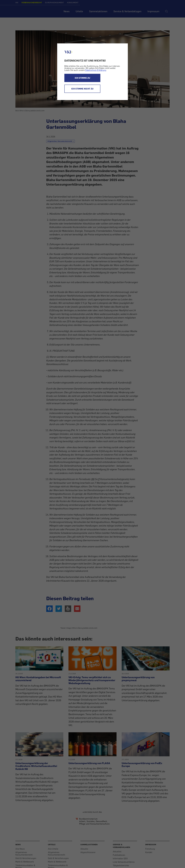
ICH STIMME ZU (82, 78)
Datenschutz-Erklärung (96, 70)
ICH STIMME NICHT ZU (82, 89)
